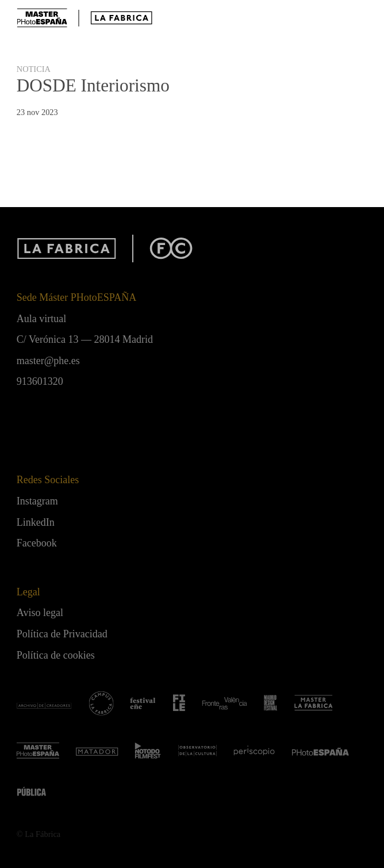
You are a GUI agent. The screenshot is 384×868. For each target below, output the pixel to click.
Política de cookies (56, 655)
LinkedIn (36, 522)
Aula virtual (41, 319)
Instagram (37, 501)
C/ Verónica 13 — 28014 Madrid (85, 339)
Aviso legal (40, 613)
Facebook (37, 543)
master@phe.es (48, 361)
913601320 (40, 381)
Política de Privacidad (62, 634)
